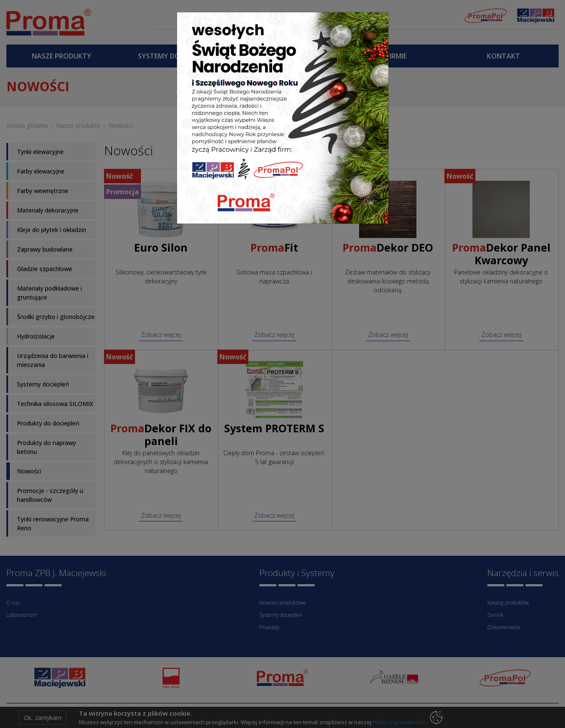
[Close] (373, 25)
